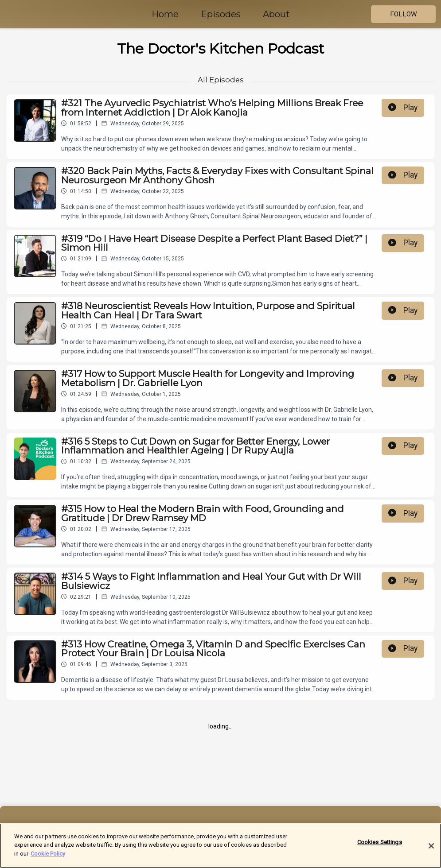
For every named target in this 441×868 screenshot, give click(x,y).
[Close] (431, 851)
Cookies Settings (380, 847)
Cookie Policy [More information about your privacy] (48, 858)
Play (403, 108)
